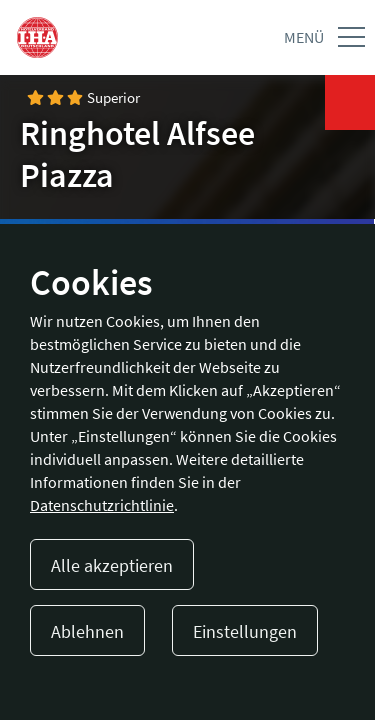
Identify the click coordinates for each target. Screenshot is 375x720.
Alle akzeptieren (112, 565)
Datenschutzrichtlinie (102, 505)
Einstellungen (245, 631)
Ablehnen (87, 631)
